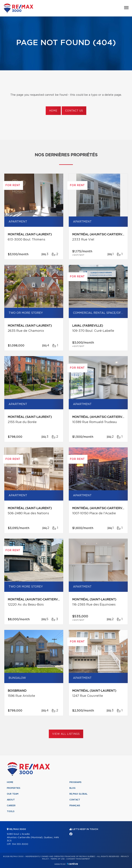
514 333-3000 (20, 844)
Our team (13, 794)
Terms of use (58, 859)
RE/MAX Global (78, 794)
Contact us (74, 111)
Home (53, 111)
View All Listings (66, 734)
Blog (72, 788)
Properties (14, 788)
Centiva (72, 864)
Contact (75, 800)
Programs (75, 782)
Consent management (78, 859)
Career (11, 806)
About (11, 800)
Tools (11, 811)
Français (75, 806)
